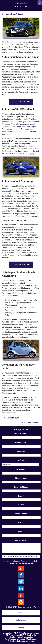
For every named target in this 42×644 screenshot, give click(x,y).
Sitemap (21, 627)
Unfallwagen (31, 127)
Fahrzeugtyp (20, 442)
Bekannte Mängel (21, 487)
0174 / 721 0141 (21, 7)
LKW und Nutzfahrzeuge (12, 127)
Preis (20, 496)
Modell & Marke (20, 434)
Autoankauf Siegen (11, 418)
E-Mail (20, 523)
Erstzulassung (21, 469)
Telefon (21, 531)
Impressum (21, 613)
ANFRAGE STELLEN (21, 102)
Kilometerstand (21, 478)
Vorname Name (20, 514)
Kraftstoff (21, 460)
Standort (20, 505)
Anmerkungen (21, 540)
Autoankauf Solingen (30, 422)
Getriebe (21, 451)
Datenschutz (21, 620)
